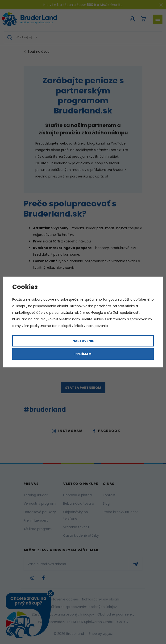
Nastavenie (83, 341)
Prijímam (83, 354)
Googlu (97, 313)
